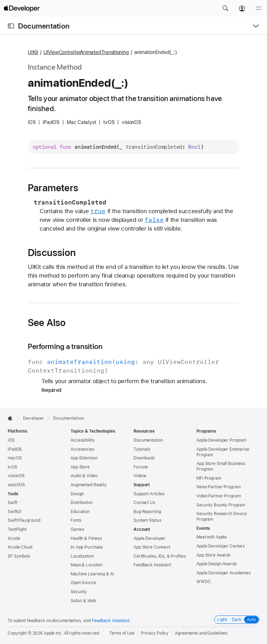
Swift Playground (24, 520)
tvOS (13, 467)
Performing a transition (65, 346)
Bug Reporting (147, 512)
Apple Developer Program (221, 440)
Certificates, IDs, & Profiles (160, 556)
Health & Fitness (86, 538)
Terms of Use (122, 633)
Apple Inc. (53, 633)
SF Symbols (19, 556)
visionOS (16, 476)
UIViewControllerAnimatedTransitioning (86, 52)
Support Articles (149, 494)
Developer (34, 418)
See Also (47, 323)
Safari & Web (83, 601)
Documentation (44, 26)
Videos (140, 476)
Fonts (76, 520)
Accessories (82, 449)
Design (77, 494)
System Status (147, 520)
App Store (80, 467)
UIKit (33, 52)
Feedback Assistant (152, 565)
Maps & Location (87, 565)
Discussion (52, 253)
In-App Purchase (87, 547)
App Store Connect (152, 547)
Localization (82, 556)
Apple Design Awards (217, 564)
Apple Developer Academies (224, 573)
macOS (15, 458)
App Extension (84, 458)
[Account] (242, 8)
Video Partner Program (219, 496)
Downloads (144, 458)
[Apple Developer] (22, 8)
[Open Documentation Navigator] (11, 26)
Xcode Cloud (20, 547)
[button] (225, 8)
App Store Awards (213, 555)
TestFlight (17, 529)
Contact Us (144, 503)
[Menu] (259, 8)
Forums (141, 467)
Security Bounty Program (221, 505)
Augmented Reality (89, 485)
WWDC (204, 582)
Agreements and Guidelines (201, 633)
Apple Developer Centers (221, 546)
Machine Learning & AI (92, 574)
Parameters (53, 188)
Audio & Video (84, 476)
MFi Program (209, 478)
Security (79, 592)
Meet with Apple (212, 537)
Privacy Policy (155, 633)
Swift (12, 503)
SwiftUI (14, 512)
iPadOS (15, 449)
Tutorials (142, 449)
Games (77, 529)
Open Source (83, 583)
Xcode (14, 538)
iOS (11, 440)
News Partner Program (219, 487)
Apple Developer (149, 538)
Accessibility (83, 440)
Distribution (82, 503)
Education (80, 512)
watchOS (16, 485)
